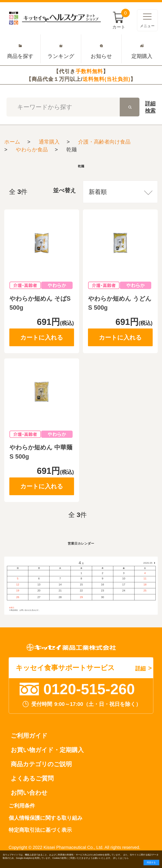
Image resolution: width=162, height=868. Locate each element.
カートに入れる (42, 337)
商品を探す (20, 49)
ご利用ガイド (29, 736)
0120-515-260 (89, 689)
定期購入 (142, 49)
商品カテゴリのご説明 (41, 764)
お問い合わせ (29, 793)
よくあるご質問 (32, 778)
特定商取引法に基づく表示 (40, 830)
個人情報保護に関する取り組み (46, 818)
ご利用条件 (22, 806)
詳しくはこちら (121, 858)
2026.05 (148, 563)
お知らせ (101, 49)
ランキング (61, 49)
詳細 (150, 107)
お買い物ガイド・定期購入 (47, 750)
